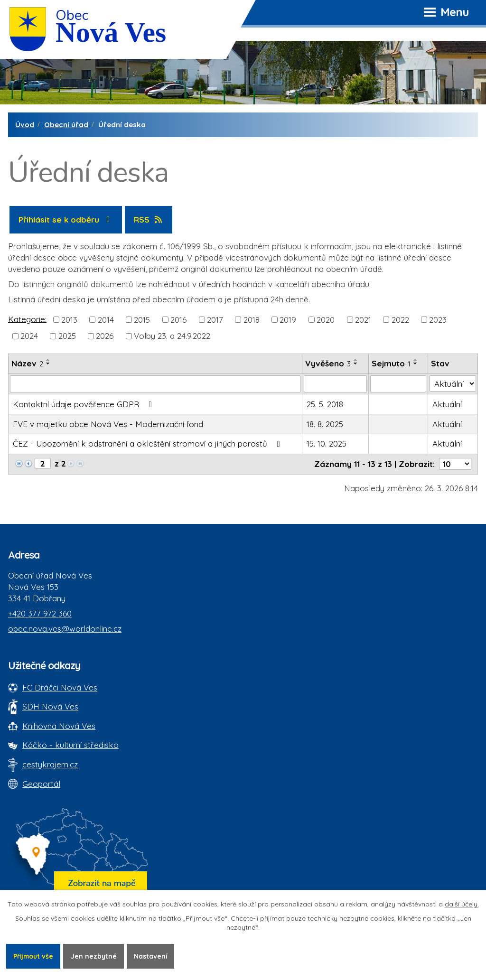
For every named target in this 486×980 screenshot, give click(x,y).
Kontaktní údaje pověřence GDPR (84, 404)
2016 (178, 320)
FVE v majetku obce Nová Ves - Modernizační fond (108, 424)
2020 (326, 320)
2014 (106, 320)
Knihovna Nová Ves (59, 726)
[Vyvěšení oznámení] (335, 384)
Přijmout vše (34, 956)
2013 (69, 320)
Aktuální (447, 404)
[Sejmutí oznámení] (398, 384)
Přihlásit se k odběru (66, 219)
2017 (215, 320)
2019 (288, 320)
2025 (67, 336)
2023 (438, 320)
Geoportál (41, 784)
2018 (252, 320)
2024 (29, 336)
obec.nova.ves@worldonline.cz (65, 629)
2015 (142, 320)
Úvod (25, 125)
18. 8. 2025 (325, 424)
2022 (400, 320)
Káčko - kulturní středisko (70, 745)
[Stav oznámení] (453, 383)
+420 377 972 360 (40, 613)
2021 (363, 320)
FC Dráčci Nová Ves (60, 687)
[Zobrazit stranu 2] (43, 463)
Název (27, 363)
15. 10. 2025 (327, 443)
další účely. (462, 904)
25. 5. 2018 (325, 404)
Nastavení (154, 956)
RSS (149, 219)
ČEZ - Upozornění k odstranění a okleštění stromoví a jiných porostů (148, 443)
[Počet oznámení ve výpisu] (455, 464)
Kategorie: (27, 319)
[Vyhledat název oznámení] (155, 384)
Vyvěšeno (328, 363)
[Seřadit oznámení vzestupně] (48, 360)
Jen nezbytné (96, 956)
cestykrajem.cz (50, 764)
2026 (105, 336)
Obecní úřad (66, 125)
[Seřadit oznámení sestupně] (48, 364)
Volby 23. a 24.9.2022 (172, 336)
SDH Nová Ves (50, 706)
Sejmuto (391, 363)
